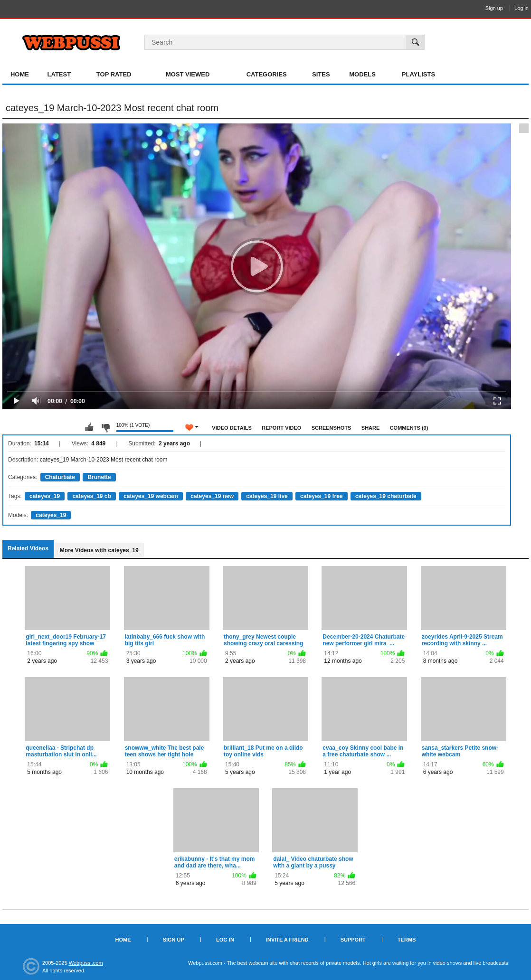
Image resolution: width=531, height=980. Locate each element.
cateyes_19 (45, 496)
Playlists (418, 74)
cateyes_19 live (267, 496)
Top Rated (114, 74)
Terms (407, 940)
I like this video (89, 427)
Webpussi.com (86, 963)
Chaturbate (60, 477)
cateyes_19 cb (91, 496)
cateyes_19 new (212, 496)
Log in (522, 8)
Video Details (232, 428)
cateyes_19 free (321, 496)
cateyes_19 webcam (151, 496)
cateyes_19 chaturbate (386, 496)
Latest (59, 74)
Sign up (494, 8)
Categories (267, 74)
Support (353, 940)
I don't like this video (105, 427)
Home (20, 74)
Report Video (281, 428)
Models (362, 74)
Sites (321, 74)
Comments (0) (409, 428)
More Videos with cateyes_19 (99, 550)
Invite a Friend (287, 940)
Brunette (99, 477)
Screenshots (332, 428)
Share (371, 428)
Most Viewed (188, 74)
